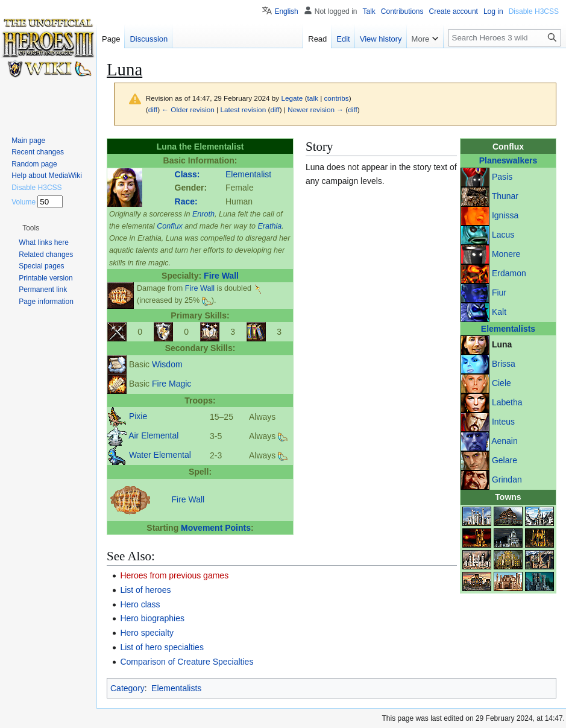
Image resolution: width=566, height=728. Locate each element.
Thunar (505, 196)
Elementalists (508, 329)
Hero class (140, 604)
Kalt (499, 312)
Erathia (269, 226)
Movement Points (216, 528)
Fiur (499, 293)
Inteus (503, 422)
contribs (336, 98)
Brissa (504, 364)
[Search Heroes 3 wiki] (505, 38)
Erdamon (509, 273)
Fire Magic (171, 384)
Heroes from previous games (174, 575)
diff (153, 109)
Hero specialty (147, 633)
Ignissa (505, 215)
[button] (31, 228)
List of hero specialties (162, 647)
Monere (506, 254)
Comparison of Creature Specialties (187, 662)
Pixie (138, 416)
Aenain (505, 441)
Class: (187, 174)
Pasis (502, 177)
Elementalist (248, 174)
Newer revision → (316, 109)
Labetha (507, 402)
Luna (502, 344)
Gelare (505, 460)
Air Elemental (153, 435)
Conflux (170, 226)
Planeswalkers (508, 160)
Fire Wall (221, 276)
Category (127, 688)
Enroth (203, 214)
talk (313, 98)
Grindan (507, 480)
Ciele (502, 383)
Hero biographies (152, 618)
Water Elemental (160, 455)
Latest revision (243, 109)
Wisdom (167, 364)
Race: (186, 201)
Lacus (503, 235)
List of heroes (145, 590)
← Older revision (188, 109)
